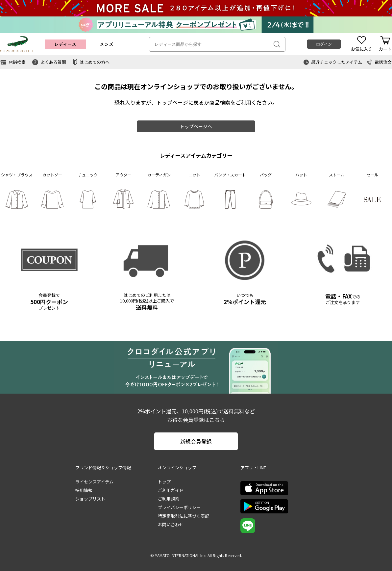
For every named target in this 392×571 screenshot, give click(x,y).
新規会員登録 (196, 441)
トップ (164, 482)
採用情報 (84, 490)
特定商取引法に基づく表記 (184, 516)
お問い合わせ (171, 524)
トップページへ (196, 126)
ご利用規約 (169, 499)
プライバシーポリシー (179, 507)
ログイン (324, 44)
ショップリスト (90, 499)
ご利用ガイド (171, 490)
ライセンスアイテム (94, 482)
